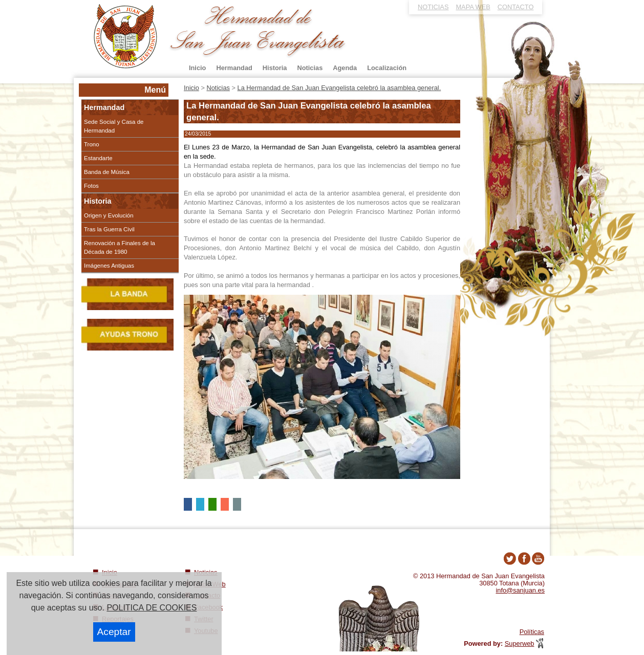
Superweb (520, 643)
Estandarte (98, 158)
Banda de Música (107, 172)
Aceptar (114, 632)
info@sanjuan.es (520, 590)
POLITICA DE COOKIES (152, 608)
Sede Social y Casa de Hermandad (114, 126)
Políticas (532, 632)
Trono (92, 144)
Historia (98, 201)
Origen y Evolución (109, 215)
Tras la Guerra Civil (109, 229)
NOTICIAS (433, 7)
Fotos (91, 186)
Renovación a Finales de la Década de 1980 (120, 247)
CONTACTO (516, 7)
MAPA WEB (473, 7)
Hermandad (104, 107)
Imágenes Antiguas (109, 266)
